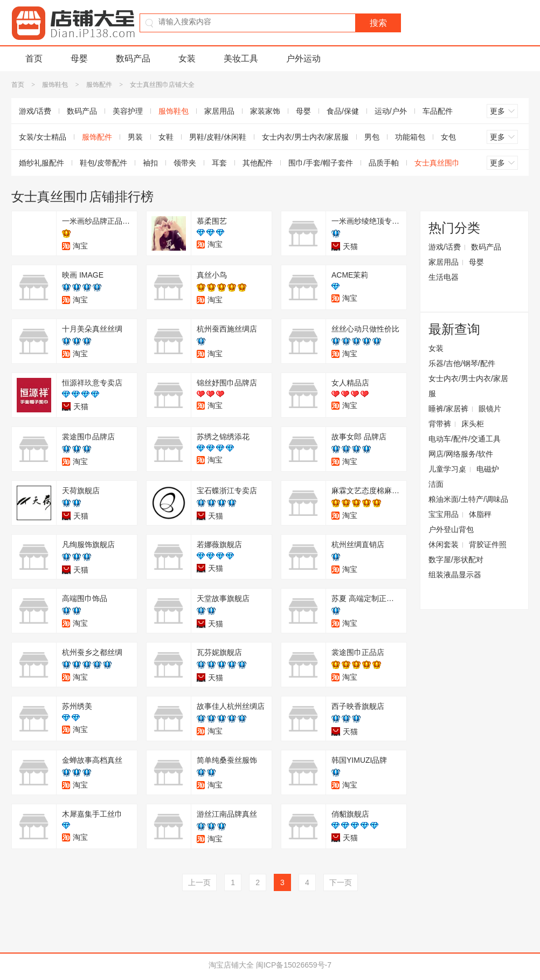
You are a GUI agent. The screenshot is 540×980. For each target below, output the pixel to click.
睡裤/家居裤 (448, 409)
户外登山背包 (451, 529)
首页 (34, 58)
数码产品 (133, 58)
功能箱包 (410, 137)
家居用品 (219, 111)
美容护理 (128, 111)
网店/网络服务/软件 (461, 454)
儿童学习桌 (447, 469)
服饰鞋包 (55, 85)
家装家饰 (265, 111)
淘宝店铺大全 (231, 965)
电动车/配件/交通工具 (465, 439)
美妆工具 (241, 58)
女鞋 (166, 137)
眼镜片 (490, 409)
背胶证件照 (488, 544)
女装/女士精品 (43, 137)
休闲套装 (444, 544)
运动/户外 (391, 111)
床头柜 (473, 424)
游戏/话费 (35, 111)
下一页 (341, 882)
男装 (135, 137)
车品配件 (438, 111)
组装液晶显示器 (455, 575)
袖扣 (150, 163)
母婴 (79, 58)
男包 (372, 137)
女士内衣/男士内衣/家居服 (306, 137)
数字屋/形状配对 (456, 560)
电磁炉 (488, 469)
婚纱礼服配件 (41, 163)
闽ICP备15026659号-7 (294, 965)
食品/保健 (343, 111)
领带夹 (185, 163)
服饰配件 (99, 85)
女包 (448, 137)
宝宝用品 (444, 514)
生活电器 (444, 277)
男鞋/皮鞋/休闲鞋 (218, 137)
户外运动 (303, 58)
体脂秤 (480, 514)
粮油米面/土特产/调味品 (468, 499)
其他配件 (258, 163)
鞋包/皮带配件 (103, 163)
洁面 (436, 484)
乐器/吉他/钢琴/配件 (462, 363)
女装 (187, 58)
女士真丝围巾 (437, 163)
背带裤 (440, 424)
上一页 (199, 882)
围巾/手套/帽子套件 (321, 163)
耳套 (219, 163)
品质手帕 (384, 163)
